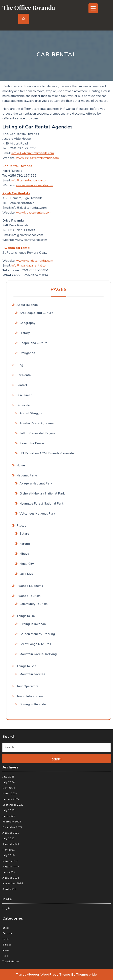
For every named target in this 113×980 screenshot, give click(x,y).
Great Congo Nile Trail (35, 644)
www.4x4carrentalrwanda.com (37, 158)
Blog (20, 365)
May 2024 (9, 788)
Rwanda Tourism (29, 596)
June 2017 (9, 872)
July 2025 (9, 777)
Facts (6, 939)
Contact (22, 385)
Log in (7, 908)
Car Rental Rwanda (17, 166)
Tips (5, 956)
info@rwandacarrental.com (30, 266)
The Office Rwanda (29, 7)
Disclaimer (24, 395)
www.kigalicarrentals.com (34, 213)
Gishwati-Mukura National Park (42, 494)
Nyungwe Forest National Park (42, 504)
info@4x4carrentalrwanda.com (33, 153)
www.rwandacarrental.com (35, 261)
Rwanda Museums (30, 586)
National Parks (27, 475)
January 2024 (11, 799)
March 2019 (10, 861)
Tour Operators (27, 686)
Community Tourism (34, 604)
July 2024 (9, 782)
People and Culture (33, 343)
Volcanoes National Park (37, 514)
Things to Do (26, 616)
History (25, 333)
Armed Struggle (31, 413)
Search (56, 759)
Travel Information (30, 696)
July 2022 (9, 839)
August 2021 (11, 844)
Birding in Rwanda (33, 624)
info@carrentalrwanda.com (30, 180)
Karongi (25, 544)
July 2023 (9, 810)
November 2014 (13, 883)
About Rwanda (27, 305)
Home (21, 465)
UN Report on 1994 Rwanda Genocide (47, 453)
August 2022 (11, 833)
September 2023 (13, 805)
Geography (27, 323)
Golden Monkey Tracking (37, 634)
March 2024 (10, 794)
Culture (7, 933)
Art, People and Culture (36, 313)
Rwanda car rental (16, 248)
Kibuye (24, 554)
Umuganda (27, 353)
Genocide (23, 405)
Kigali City (27, 564)
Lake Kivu (26, 574)
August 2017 (11, 867)
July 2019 (9, 855)
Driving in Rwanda (33, 704)
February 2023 (12, 822)
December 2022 (12, 827)
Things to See (26, 666)
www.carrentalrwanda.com (35, 185)
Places (21, 526)
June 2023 (9, 816)
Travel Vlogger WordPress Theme (43, 975)
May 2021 (9, 850)
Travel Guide (11, 962)
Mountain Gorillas (32, 674)
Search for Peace (32, 443)
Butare (24, 534)
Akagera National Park (36, 483)
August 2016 (11, 878)
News (6, 950)
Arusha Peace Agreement (38, 423)
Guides (7, 945)
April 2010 (9, 889)
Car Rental (24, 375)
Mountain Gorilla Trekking (38, 654)
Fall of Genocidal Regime (37, 433)
